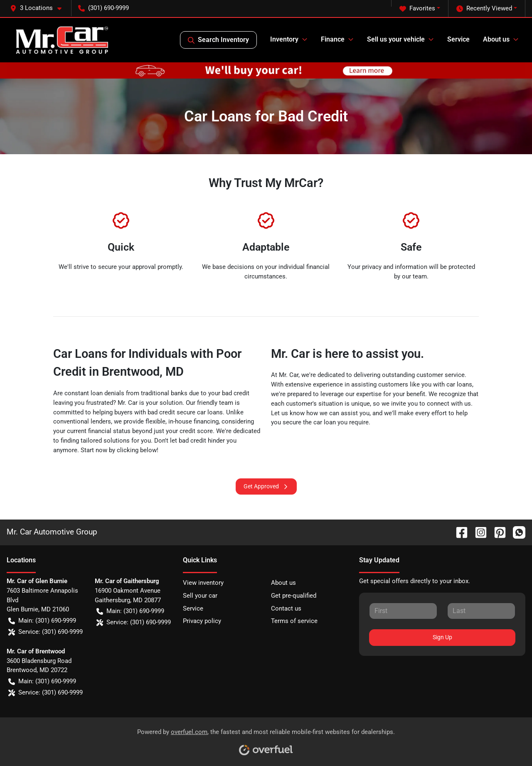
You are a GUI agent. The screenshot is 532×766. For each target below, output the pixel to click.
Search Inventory (218, 40)
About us (283, 583)
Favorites (417, 9)
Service (458, 39)
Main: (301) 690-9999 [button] (42, 621)
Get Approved (266, 486)
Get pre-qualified (294, 596)
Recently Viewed (484, 9)
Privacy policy (202, 621)
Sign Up (442, 637)
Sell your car (200, 596)
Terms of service (294, 621)
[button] (39, 8)
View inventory (203, 583)
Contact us (286, 608)
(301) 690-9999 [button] (103, 8)
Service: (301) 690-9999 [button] (46, 632)
